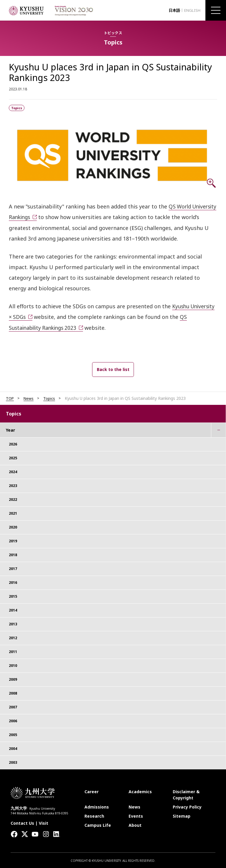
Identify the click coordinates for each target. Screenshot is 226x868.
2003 (13, 762)
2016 (13, 582)
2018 (13, 554)
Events (136, 815)
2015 (13, 595)
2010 (13, 665)
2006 (13, 720)
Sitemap (182, 815)
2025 (13, 457)
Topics (51, 397)
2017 (13, 568)
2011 (13, 651)
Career (92, 791)
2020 (13, 526)
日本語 (172, 10)
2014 (13, 609)
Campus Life (98, 824)
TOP (10, 397)
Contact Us (22, 822)
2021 (13, 512)
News (30, 397)
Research (94, 815)
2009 (13, 679)
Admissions (97, 806)
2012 (13, 637)
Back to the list (113, 368)
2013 (13, 623)
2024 (13, 471)
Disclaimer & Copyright (186, 794)
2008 (13, 692)
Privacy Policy (187, 806)
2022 (13, 499)
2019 (13, 540)
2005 (13, 734)
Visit (44, 822)
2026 (13, 443)
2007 (13, 706)
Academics (140, 791)
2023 (13, 485)
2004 (13, 748)
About (135, 824)
